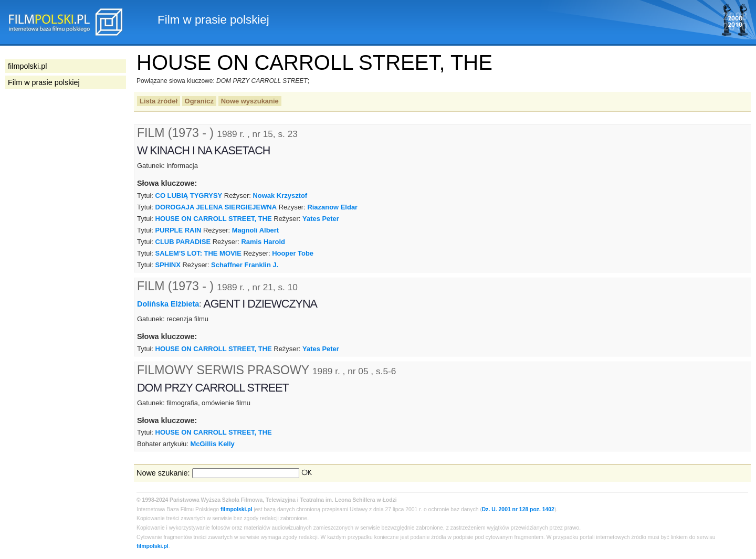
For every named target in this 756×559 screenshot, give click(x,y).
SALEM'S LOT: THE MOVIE (198, 253)
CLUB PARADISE (183, 242)
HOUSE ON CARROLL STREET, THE (214, 219)
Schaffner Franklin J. (245, 265)
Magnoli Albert (255, 230)
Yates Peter (321, 219)
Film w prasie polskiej (44, 82)
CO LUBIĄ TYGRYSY (189, 196)
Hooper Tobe (293, 253)
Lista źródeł (159, 101)
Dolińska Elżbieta (168, 304)
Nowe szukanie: (163, 473)
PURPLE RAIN (178, 230)
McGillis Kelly (213, 444)
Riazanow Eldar (332, 207)
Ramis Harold (263, 242)
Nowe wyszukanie (250, 101)
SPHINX (168, 265)
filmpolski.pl (237, 509)
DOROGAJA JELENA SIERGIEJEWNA (216, 207)
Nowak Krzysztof (280, 196)
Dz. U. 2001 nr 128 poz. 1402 (518, 509)
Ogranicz (199, 101)
